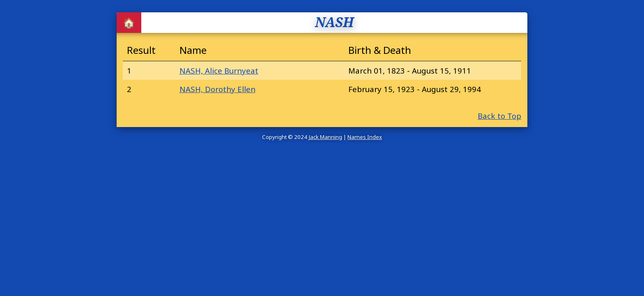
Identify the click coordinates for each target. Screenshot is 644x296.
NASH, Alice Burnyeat (219, 71)
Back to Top (499, 116)
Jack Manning (325, 137)
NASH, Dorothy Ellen (217, 89)
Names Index (365, 137)
